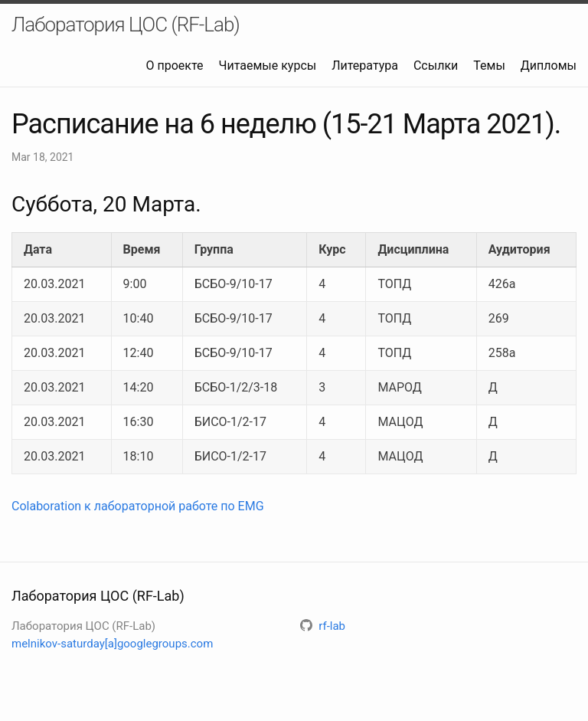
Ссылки (436, 66)
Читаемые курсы (268, 66)
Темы (489, 66)
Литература (365, 66)
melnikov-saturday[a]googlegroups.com (112, 644)
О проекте (175, 66)
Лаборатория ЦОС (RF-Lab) (126, 25)
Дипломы (549, 66)
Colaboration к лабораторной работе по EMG (138, 506)
